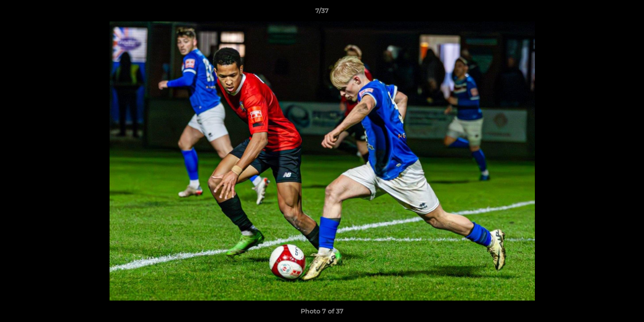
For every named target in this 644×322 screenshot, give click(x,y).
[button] (628, 13)
